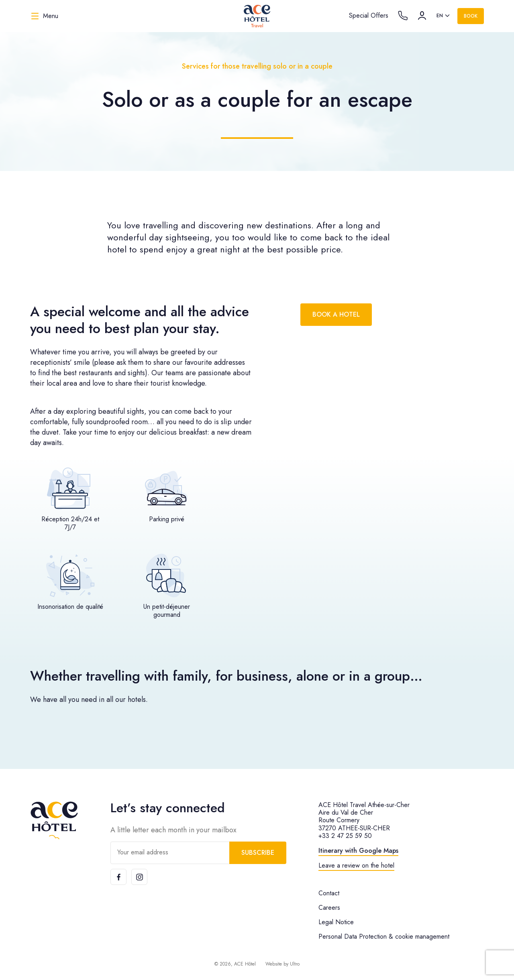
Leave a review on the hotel (356, 865)
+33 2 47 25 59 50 (345, 836)
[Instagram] (139, 877)
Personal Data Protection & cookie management (384, 936)
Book (471, 16)
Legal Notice (336, 922)
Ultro (295, 964)
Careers (329, 908)
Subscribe (258, 853)
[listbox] (444, 16)
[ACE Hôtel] (54, 820)
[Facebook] (118, 877)
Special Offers (369, 15)
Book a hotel (336, 314)
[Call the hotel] (403, 16)
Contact (329, 893)
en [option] (440, 16)
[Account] (422, 16)
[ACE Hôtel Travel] (257, 16)
